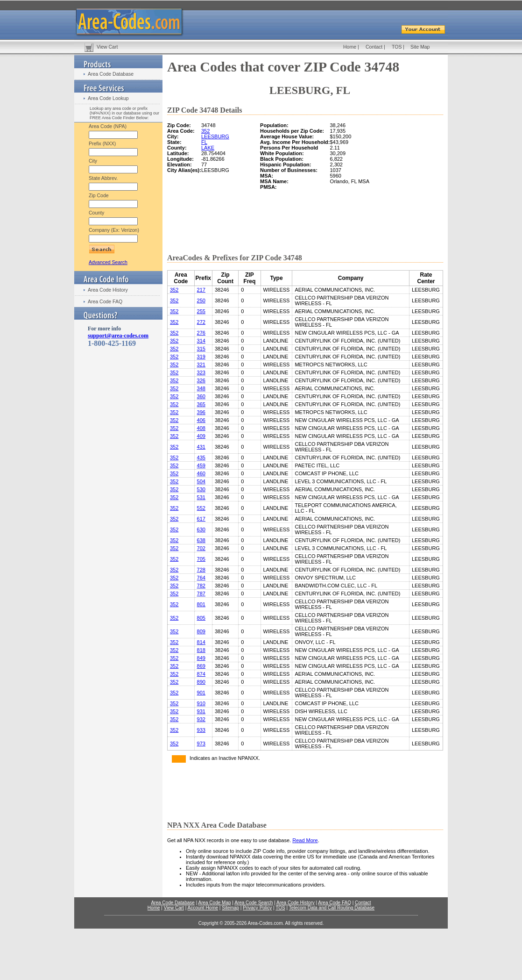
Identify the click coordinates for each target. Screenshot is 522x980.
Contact (374, 47)
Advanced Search (108, 262)
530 (201, 489)
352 (205, 131)
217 (201, 290)
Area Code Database (111, 74)
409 (201, 436)
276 (201, 333)
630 (201, 529)
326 (201, 380)
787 (201, 594)
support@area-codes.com (118, 336)
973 (201, 744)
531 (201, 497)
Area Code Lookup (108, 98)
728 (201, 570)
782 (201, 586)
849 (201, 658)
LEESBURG (215, 136)
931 (201, 711)
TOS (397, 47)
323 (201, 372)
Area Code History (108, 290)
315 (201, 349)
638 (201, 540)
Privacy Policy (257, 908)
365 (201, 404)
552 (201, 508)
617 (201, 519)
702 (201, 548)
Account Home (203, 908)
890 (201, 682)
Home (350, 47)
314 (201, 341)
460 (201, 473)
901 (201, 693)
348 (201, 388)
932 (201, 719)
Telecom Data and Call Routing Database (332, 908)
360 (201, 396)
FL (204, 142)
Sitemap (230, 908)
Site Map (420, 47)
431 (201, 447)
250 (201, 300)
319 (201, 357)
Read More (305, 840)
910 (201, 703)
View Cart (107, 47)
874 (201, 674)
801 (201, 604)
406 (201, 420)
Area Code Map (214, 903)
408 (201, 428)
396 (201, 412)
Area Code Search (254, 903)
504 (201, 481)
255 (201, 311)
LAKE (208, 148)
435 (201, 458)
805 (201, 618)
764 (201, 578)
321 (201, 365)
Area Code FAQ (105, 301)
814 (201, 642)
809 (201, 631)
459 (201, 465)
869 (201, 666)
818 (201, 650)
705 (201, 559)
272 (201, 322)
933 (201, 730)
